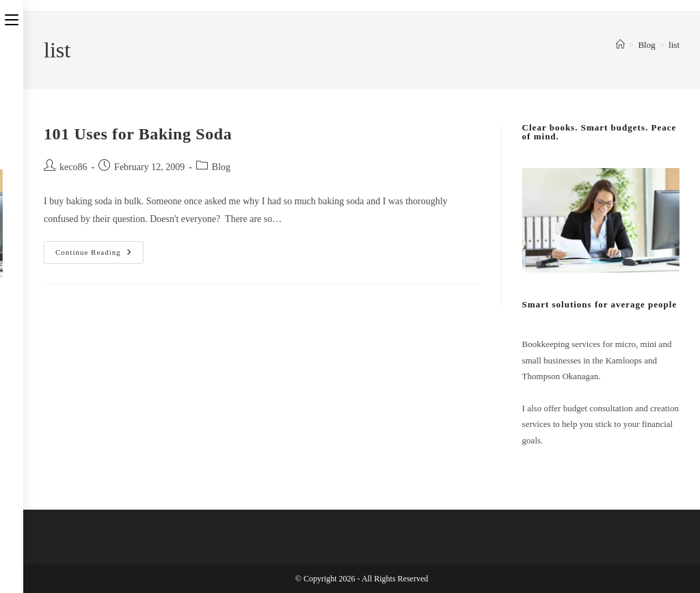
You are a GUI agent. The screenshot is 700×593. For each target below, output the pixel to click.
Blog (221, 167)
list (674, 45)
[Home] (620, 45)
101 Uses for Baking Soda (138, 134)
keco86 (73, 167)
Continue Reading (99, 256)
